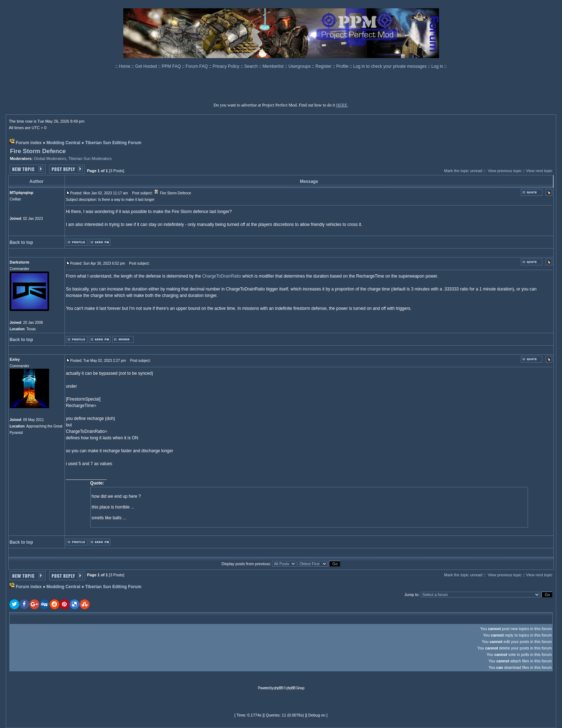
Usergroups (300, 66)
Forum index (29, 143)
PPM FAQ (172, 66)
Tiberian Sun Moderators (90, 159)
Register (324, 66)
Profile (343, 66)
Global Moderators (50, 159)
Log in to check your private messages (390, 66)
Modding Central (63, 143)
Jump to (411, 595)
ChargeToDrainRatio (222, 276)
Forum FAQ (197, 66)
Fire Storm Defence (38, 151)
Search (251, 66)
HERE (342, 105)
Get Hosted (147, 66)
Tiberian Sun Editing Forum (113, 143)
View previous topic (505, 171)
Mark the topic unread (463, 171)
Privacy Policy (227, 66)
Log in (437, 66)
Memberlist (274, 66)
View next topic (539, 171)
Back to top (21, 242)
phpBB (278, 688)
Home (125, 66)
